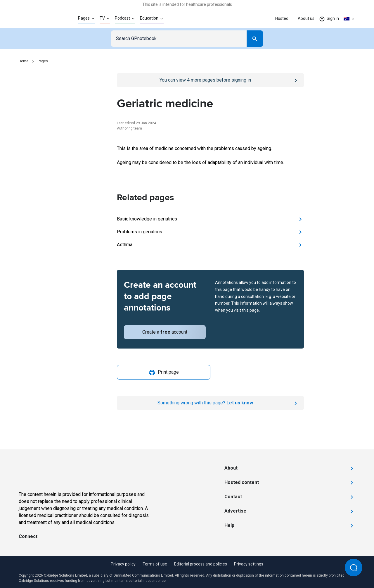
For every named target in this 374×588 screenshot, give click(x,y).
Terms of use (155, 564)
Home (24, 61)
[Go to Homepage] (39, 19)
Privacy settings (249, 564)
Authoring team (129, 128)
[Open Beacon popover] (354, 568)
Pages (43, 61)
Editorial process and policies (201, 564)
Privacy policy (123, 564)
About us (306, 18)
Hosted (282, 18)
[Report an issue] (210, 403)
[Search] (255, 39)
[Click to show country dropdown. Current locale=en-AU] (349, 19)
